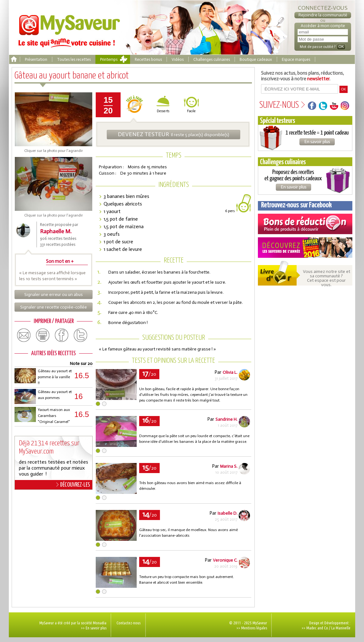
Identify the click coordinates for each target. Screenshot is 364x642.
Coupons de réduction (305, 224)
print (43, 335)
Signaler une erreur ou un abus (54, 295)
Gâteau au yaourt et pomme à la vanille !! (55, 377)
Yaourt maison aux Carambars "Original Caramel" (54, 416)
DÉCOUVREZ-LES (73, 485)
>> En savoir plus (94, 628)
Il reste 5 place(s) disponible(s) (173, 134)
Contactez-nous (128, 623)
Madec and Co (317, 628)
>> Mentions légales (252, 628)
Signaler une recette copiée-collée (54, 307)
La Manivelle (341, 628)
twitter (81, 335)
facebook (62, 335)
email (24, 335)
